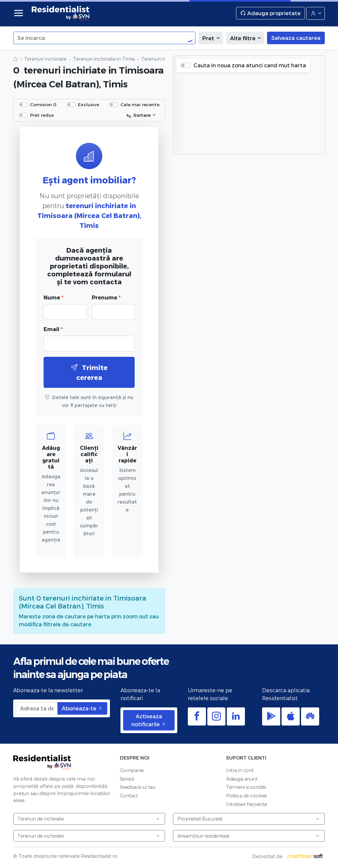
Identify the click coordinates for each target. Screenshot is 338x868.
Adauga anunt (242, 779)
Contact (129, 796)
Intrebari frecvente (247, 804)
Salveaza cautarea (296, 38)
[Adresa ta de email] (37, 708)
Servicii (127, 779)
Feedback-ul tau (138, 787)
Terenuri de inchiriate (89, 819)
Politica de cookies (246, 796)
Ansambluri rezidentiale (249, 836)
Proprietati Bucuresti (249, 819)
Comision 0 (43, 104)
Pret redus (42, 115)
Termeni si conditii (246, 787)
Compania (132, 770)
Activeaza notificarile (149, 720)
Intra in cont (240, 770)
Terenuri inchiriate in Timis (104, 59)
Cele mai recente (140, 104)
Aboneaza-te (82, 708)
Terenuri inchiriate (45, 59)
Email (53, 329)
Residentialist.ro (61, 13)
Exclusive (88, 104)
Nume (53, 297)
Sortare (138, 115)
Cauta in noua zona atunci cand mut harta (250, 65)
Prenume (106, 297)
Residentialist (42, 762)
